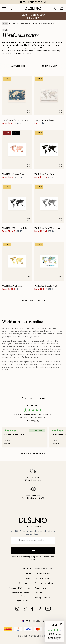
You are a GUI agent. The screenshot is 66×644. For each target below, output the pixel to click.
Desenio (41, 636)
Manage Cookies (42, 598)
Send (33, 550)
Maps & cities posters (22, 23)
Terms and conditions (45, 583)
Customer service (43, 574)
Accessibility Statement (20, 588)
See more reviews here (33, 453)
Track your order (42, 578)
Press (29, 574)
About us (27, 569)
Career (28, 578)
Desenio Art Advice (44, 569)
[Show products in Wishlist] (56, 8)
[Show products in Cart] (62, 8)
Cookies (38, 593)
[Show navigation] (4, 8)
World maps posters (44, 23)
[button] (55, 631)
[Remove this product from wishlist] (28, 112)
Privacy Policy (30, 557)
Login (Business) (24, 601)
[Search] (10, 8)
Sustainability (25, 583)
